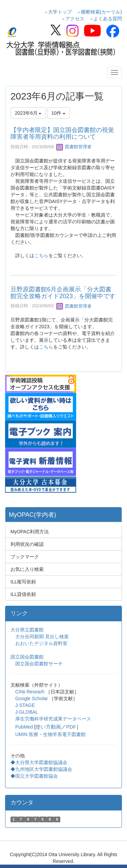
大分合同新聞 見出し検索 (42, 637)
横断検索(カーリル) (101, 12)
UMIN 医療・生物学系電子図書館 (50, 734)
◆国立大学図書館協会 (35, 776)
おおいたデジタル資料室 (41, 643)
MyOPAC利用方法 (30, 532)
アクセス (75, 19)
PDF (71, 727)
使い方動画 (48, 727)
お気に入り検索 (27, 569)
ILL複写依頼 (23, 582)
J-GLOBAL (27, 712)
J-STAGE (25, 705)
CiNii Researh (30, 692)
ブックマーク (25, 557)
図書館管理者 (74, 147)
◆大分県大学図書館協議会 (39, 762)
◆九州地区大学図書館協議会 (41, 769)
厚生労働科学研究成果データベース (53, 719)
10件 (58, 113)
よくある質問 (108, 19)
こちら (41, 255)
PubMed (24, 727)
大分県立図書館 (27, 630)
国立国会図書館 (27, 657)
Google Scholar (32, 698)
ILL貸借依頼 (23, 594)
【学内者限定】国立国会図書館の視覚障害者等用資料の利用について (62, 133)
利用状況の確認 (27, 544)
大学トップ (60, 12)
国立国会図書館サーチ (39, 664)
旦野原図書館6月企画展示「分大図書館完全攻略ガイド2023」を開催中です (63, 293)
